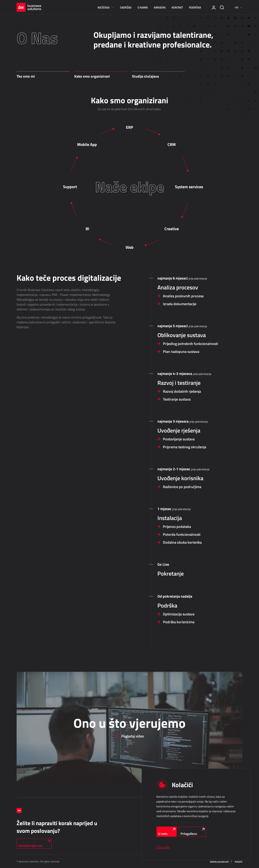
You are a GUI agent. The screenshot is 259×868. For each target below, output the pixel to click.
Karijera (160, 7)
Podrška (195, 7)
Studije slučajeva (145, 76)
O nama (143, 7)
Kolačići (239, 862)
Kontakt (177, 7)
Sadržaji (126, 7)
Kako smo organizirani (92, 76)
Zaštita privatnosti (219, 862)
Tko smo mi (26, 76)
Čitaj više (163, 847)
